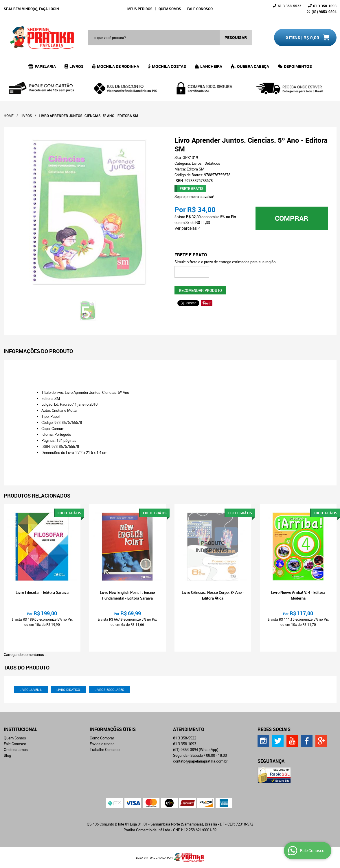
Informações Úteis (113, 729)
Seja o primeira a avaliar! (194, 196)
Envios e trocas (102, 744)
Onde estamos (16, 750)
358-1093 (325, 6)
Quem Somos (170, 9)
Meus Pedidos (140, 9)
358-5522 (290, 6)
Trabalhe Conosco (105, 750)
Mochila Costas (169, 66)
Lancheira (211, 66)
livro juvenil (31, 690)
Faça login (49, 9)
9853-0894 (324, 12)
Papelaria (45, 66)
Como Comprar (102, 738)
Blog (7, 755)
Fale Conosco (200, 9)
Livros (77, 66)
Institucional (21, 729)
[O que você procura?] (236, 38)
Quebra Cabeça (253, 66)
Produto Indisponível (213, 547)
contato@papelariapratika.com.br (200, 761)
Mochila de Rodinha (118, 66)
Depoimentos (298, 66)
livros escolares (109, 690)
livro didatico (68, 690)
